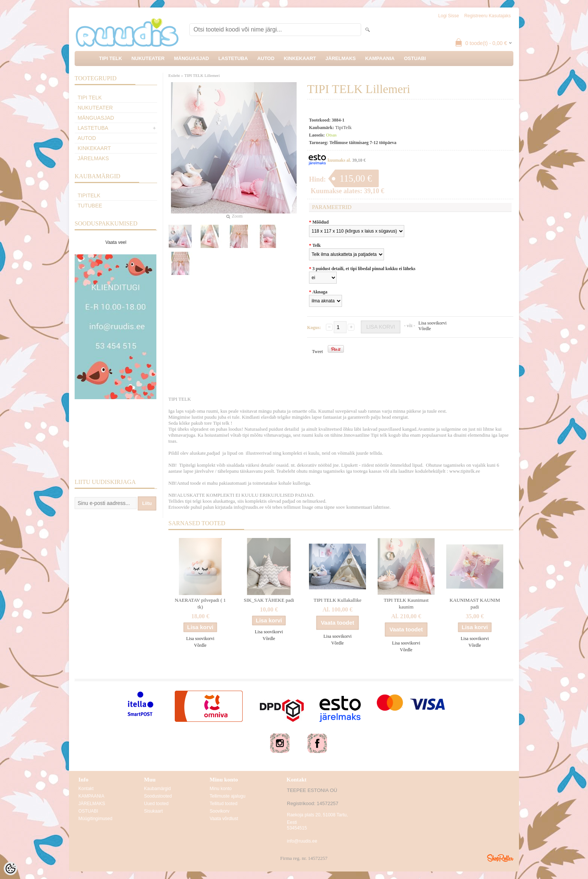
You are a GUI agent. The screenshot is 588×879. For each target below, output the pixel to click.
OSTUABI (415, 58)
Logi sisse (449, 16)
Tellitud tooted (223, 804)
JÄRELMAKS (341, 58)
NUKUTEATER (148, 58)
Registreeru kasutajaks (487, 16)
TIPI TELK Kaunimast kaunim (406, 603)
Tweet (317, 352)
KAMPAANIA (380, 58)
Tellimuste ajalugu (227, 796)
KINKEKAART (300, 58)
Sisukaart (153, 811)
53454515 (297, 828)
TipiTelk (89, 195)
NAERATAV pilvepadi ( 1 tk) (200, 603)
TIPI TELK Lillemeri (202, 75)
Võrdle (425, 329)
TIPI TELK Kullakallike (337, 600)
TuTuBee (90, 206)
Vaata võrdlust (224, 819)
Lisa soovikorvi (433, 323)
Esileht (174, 75)
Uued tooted (156, 804)
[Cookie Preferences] (10, 868)
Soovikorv (220, 811)
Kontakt (86, 789)
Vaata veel (116, 242)
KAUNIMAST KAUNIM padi (475, 603)
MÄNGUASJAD (191, 58)
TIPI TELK (110, 58)
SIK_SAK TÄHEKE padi (269, 600)
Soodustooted (158, 796)
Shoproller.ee (500, 858)
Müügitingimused (95, 819)
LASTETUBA (233, 58)
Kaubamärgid (157, 789)
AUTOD (266, 58)
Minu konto (221, 789)
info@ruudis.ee (302, 841)
